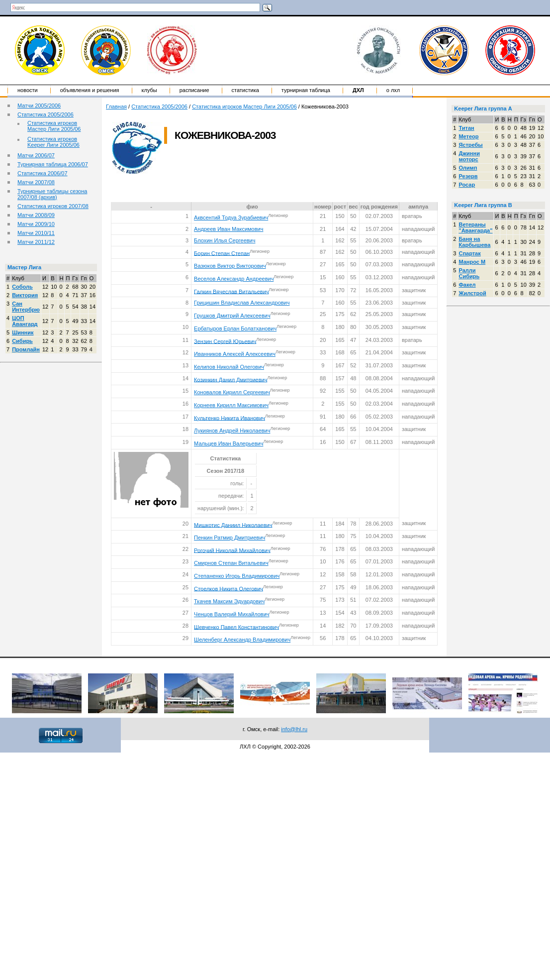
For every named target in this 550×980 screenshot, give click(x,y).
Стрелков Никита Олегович (229, 588)
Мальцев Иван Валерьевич (229, 443)
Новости (28, 90)
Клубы (149, 90)
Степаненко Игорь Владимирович (237, 576)
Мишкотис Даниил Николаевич (233, 525)
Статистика (245, 90)
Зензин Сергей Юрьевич (225, 341)
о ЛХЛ (393, 90)
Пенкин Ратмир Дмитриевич (229, 538)
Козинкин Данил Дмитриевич (230, 379)
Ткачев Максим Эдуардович (229, 601)
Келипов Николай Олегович (229, 367)
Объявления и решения (90, 90)
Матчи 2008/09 (36, 215)
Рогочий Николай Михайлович (232, 550)
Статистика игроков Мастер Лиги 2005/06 (54, 126)
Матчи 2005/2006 (39, 106)
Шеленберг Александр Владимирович (242, 640)
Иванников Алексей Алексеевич (235, 354)
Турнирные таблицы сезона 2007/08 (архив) (52, 194)
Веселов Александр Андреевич (234, 279)
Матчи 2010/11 (36, 233)
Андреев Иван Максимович (229, 229)
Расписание (194, 90)
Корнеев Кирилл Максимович (231, 405)
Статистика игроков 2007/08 (53, 206)
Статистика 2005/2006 (46, 114)
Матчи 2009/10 (36, 224)
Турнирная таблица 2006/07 (53, 164)
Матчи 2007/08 (36, 182)
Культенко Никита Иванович (229, 418)
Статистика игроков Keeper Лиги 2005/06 (53, 142)
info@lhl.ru (294, 729)
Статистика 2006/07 (43, 173)
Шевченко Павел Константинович (236, 627)
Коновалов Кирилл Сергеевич (232, 392)
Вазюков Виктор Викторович (230, 266)
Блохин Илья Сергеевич (225, 240)
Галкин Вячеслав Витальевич (231, 291)
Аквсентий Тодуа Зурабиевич (231, 218)
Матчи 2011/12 (36, 242)
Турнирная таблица (306, 90)
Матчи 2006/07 (36, 155)
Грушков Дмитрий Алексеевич (232, 316)
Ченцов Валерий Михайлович (232, 614)
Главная (116, 107)
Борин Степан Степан (222, 253)
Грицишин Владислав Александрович (242, 303)
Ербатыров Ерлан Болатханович (235, 328)
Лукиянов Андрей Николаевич (232, 431)
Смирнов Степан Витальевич (231, 563)
